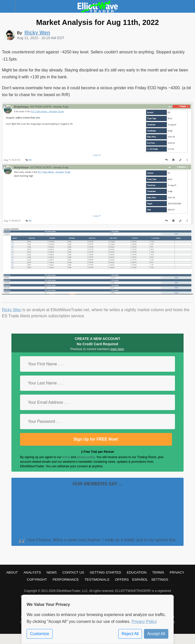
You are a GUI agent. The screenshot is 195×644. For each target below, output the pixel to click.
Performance (66, 580)
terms (66, 457)
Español (140, 580)
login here (117, 349)
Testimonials (97, 580)
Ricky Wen (12, 310)
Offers (122, 580)
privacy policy (86, 457)
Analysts (32, 572)
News (52, 572)
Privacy (177, 572)
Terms (158, 572)
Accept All (156, 634)
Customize (40, 634)
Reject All (130, 634)
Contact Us (73, 572)
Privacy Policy (144, 621)
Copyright (37, 580)
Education (137, 572)
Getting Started (105, 572)
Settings (160, 580)
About (12, 572)
